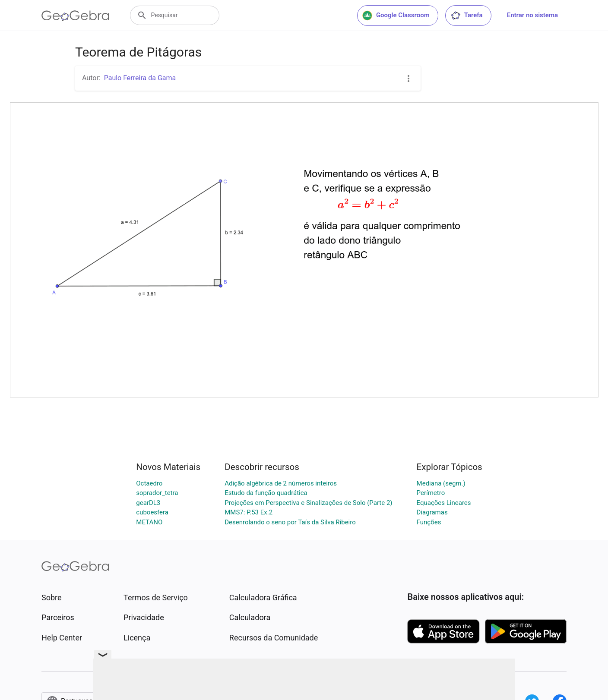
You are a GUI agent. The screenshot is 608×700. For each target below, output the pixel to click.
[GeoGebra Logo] (75, 16)
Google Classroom (396, 16)
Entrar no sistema (532, 15)
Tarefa (467, 16)
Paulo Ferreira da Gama (140, 78)
